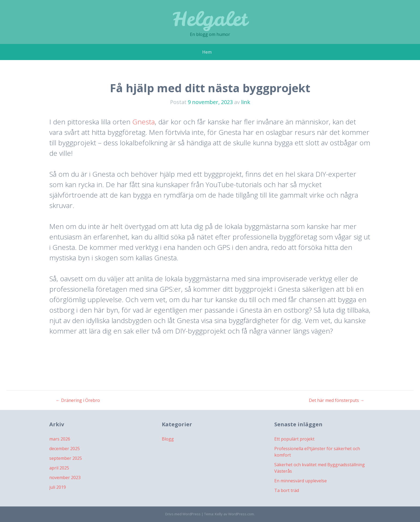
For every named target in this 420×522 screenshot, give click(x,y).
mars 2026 (60, 439)
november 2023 (65, 477)
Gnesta (144, 122)
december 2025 (65, 449)
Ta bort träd (287, 490)
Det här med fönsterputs (337, 400)
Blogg (168, 439)
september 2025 (66, 458)
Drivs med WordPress (183, 514)
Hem (207, 52)
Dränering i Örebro (78, 400)
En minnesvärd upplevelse (301, 481)
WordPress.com (241, 514)
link (246, 102)
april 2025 (59, 468)
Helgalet (210, 19)
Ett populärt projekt (294, 439)
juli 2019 (58, 487)
